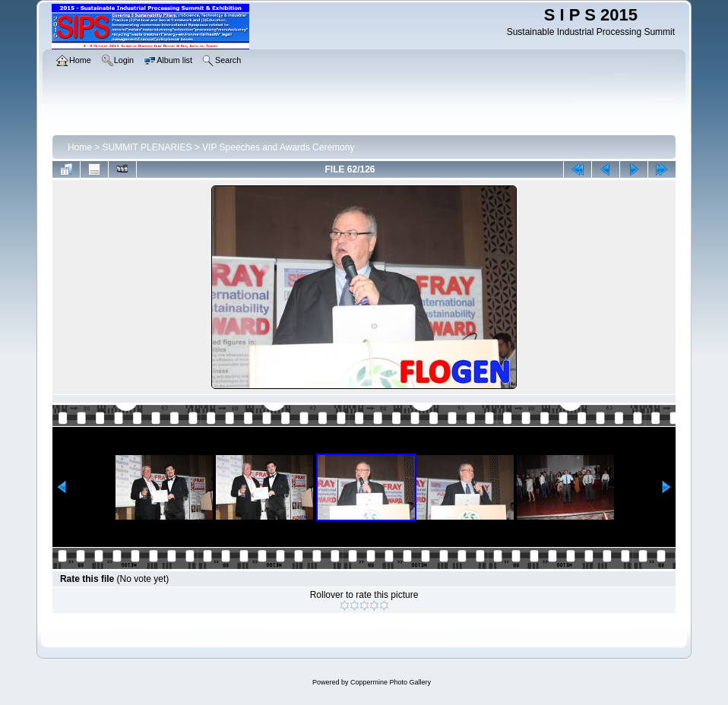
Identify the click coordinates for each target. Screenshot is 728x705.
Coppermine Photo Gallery (391, 682)
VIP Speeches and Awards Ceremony (278, 147)
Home (80, 147)
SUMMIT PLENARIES (147, 147)
